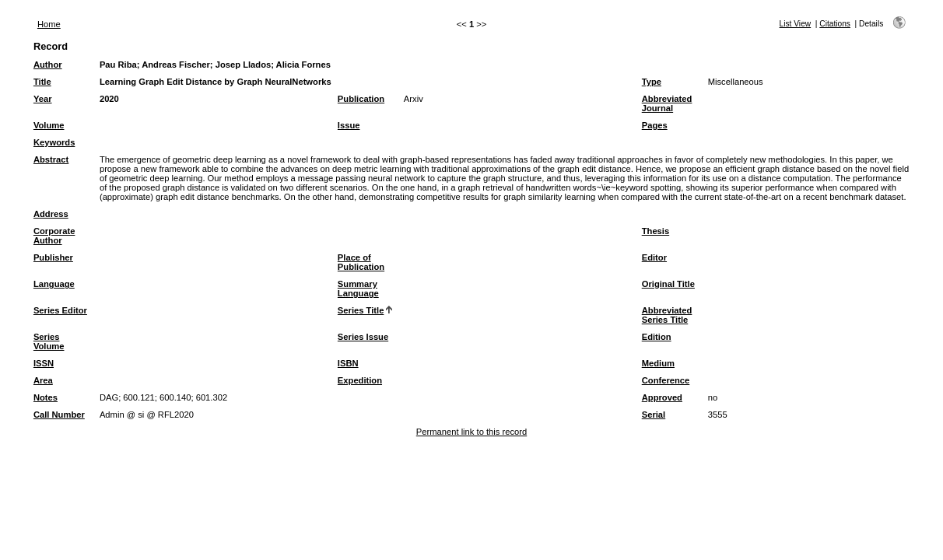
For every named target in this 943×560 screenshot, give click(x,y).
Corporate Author (54, 236)
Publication (361, 99)
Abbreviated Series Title (667, 315)
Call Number (59, 415)
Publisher (53, 257)
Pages (655, 125)
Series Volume (49, 341)
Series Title (361, 310)
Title (42, 82)
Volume (49, 125)
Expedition (360, 380)
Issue (349, 125)
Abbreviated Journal (667, 103)
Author (48, 65)
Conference (666, 380)
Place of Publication (361, 262)
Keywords (54, 142)
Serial (654, 415)
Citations (835, 24)
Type (652, 82)
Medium (658, 363)
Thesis (656, 231)
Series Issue (363, 337)
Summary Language (358, 289)
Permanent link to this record (471, 432)
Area (43, 380)
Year (43, 99)
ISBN (348, 363)
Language (54, 284)
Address (51, 214)
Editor (654, 257)
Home (49, 24)
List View (796, 24)
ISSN (44, 363)
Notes (46, 397)
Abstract (51, 159)
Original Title (668, 284)
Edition (657, 337)
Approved (662, 397)
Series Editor (60, 310)
